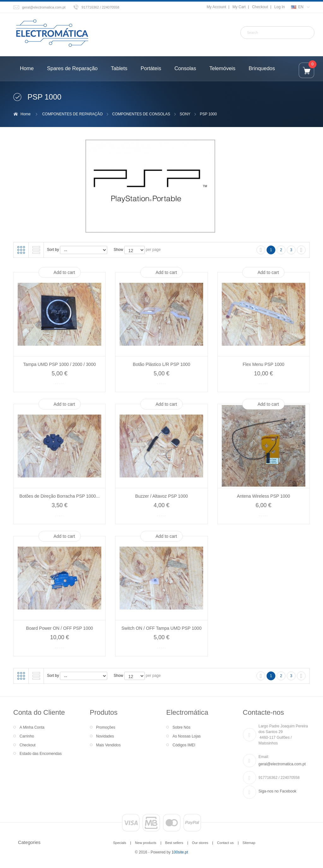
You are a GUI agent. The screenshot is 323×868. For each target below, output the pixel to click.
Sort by (53, 250)
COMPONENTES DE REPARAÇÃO (73, 114)
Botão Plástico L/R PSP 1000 (161, 364)
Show (118, 250)
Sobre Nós (182, 727)
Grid (21, 250)
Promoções (106, 727)
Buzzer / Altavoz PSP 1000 (161, 496)
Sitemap (249, 843)
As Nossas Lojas (187, 736)
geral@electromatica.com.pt (44, 7)
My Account (216, 7)
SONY (185, 114)
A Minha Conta (32, 727)
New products (146, 843)
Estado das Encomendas (41, 754)
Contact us (225, 843)
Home (26, 114)
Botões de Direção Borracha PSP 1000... (60, 496)
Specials (120, 843)
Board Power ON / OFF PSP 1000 (60, 628)
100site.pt (180, 852)
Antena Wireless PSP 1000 (264, 496)
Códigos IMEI (184, 745)
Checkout (260, 7)
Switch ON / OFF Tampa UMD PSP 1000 (161, 628)
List (36, 250)
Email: (264, 757)
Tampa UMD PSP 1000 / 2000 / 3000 (60, 364)
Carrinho (27, 736)
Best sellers (174, 843)
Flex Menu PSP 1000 (263, 364)
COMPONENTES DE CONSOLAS (141, 114)
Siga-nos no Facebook (278, 791)
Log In (280, 7)
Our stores (200, 843)
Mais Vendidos (109, 745)
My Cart (239, 7)
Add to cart (64, 272)
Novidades (105, 736)
